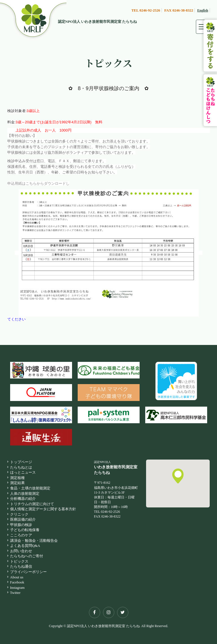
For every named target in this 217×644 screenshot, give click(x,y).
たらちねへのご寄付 (27, 556)
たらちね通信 (21, 566)
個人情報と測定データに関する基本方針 (43, 509)
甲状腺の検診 (21, 525)
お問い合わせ (21, 551)
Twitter (15, 593)
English (203, 10)
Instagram (17, 588)
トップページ (21, 462)
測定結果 (17, 483)
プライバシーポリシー (28, 572)
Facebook (17, 582)
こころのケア (21, 535)
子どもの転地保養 (25, 530)
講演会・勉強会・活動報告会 (34, 541)
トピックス (19, 561)
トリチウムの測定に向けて (32, 504)
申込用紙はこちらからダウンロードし (38, 183)
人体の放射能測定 (25, 493)
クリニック (19, 514)
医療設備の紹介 (23, 519)
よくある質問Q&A (25, 546)
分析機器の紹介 (23, 499)
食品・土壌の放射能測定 (30, 488)
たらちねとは (21, 467)
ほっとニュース (23, 472)
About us (17, 577)
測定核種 (17, 478)
